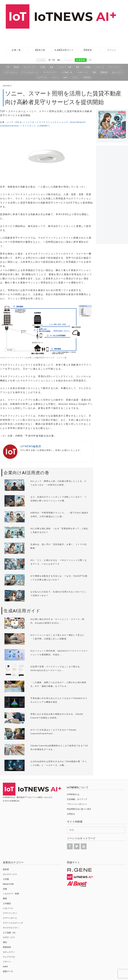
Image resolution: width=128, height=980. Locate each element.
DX (8, 67)
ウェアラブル (42, 77)
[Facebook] (70, 846)
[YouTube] (84, 846)
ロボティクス (83, 72)
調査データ (8, 971)
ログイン (69, 60)
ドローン (55, 77)
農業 (78, 67)
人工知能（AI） (67, 72)
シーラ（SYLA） (15, 122)
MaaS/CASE (8, 884)
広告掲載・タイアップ (77, 799)
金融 (51, 67)
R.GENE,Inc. (15, 801)
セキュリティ (117, 72)
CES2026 (87, 77)
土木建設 (87, 67)
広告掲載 (41, 60)
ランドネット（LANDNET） (37, 126)
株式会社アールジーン (26, 797)
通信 (94, 72)
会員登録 (81, 60)
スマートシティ (114, 67)
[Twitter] (77, 846)
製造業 (16, 67)
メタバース (99, 67)
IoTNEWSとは (73, 794)
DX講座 (88, 50)
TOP (3, 111)
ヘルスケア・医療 (65, 67)
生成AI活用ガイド (64, 50)
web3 (65, 77)
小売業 (43, 67)
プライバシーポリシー (77, 804)
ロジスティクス (30, 67)
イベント (112, 50)
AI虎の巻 (40, 50)
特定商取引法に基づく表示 (79, 809)
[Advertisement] (52, 36)
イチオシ (75, 77)
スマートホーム (11, 72)
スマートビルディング (30, 72)
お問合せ (71, 814)
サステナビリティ (50, 72)
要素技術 (104, 72)
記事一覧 (16, 50)
